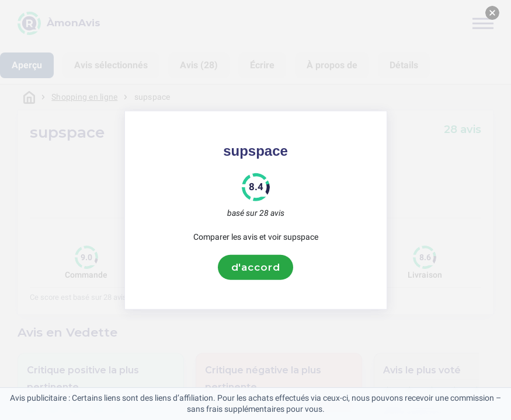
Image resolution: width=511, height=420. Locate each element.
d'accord (256, 267)
